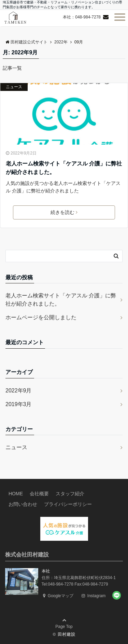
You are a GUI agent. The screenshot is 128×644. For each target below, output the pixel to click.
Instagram (94, 596)
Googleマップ (58, 596)
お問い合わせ (23, 504)
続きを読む (64, 212)
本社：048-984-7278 (82, 17)
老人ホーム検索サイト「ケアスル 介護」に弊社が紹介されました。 (64, 168)
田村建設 (67, 634)
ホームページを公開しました (41, 317)
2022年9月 (19, 391)
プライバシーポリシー (68, 504)
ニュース (14, 87)
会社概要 (39, 494)
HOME (16, 494)
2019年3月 (19, 404)
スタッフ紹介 (70, 494)
